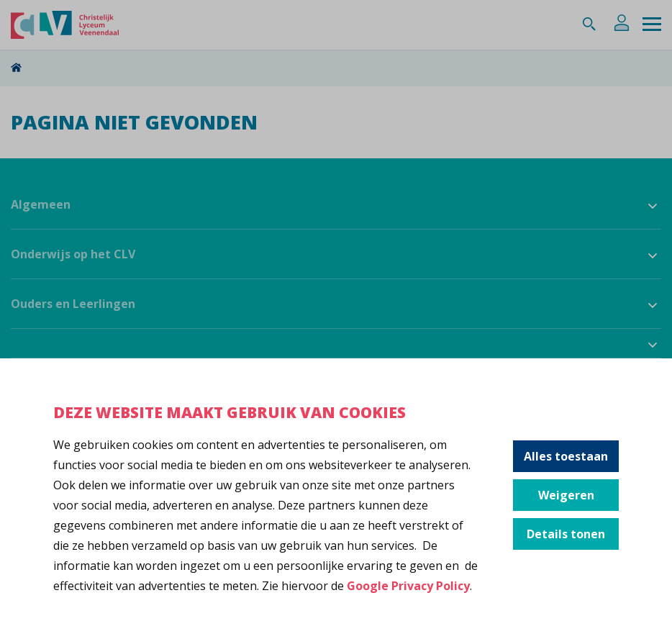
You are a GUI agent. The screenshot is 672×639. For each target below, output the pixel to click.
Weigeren (566, 495)
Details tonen (566, 534)
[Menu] (652, 25)
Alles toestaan (566, 456)
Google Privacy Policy (408, 586)
